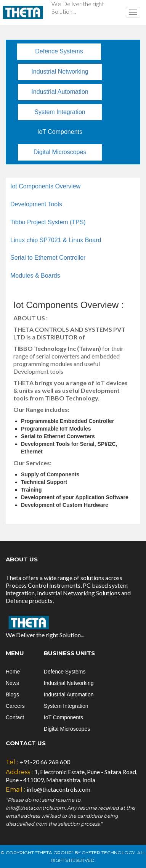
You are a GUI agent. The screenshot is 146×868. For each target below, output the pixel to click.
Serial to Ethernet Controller (48, 258)
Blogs (12, 694)
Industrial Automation (60, 92)
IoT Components (60, 132)
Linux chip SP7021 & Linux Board (56, 240)
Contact (15, 717)
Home (13, 672)
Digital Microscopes (60, 152)
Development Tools (36, 204)
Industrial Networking (60, 72)
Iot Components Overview (45, 186)
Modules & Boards (35, 276)
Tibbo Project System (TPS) (48, 222)
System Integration (60, 112)
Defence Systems (59, 51)
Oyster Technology (108, 853)
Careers (15, 706)
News (12, 683)
